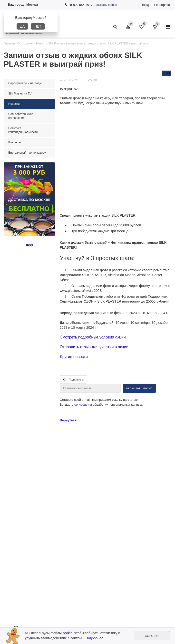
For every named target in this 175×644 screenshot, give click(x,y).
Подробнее (94, 638)
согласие (81, 405)
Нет (38, 26)
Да (23, 26)
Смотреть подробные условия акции (93, 337)
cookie (68, 633)
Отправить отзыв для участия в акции (94, 347)
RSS (167, 73)
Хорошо (152, 636)
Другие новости (74, 357)
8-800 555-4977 (81, 5)
